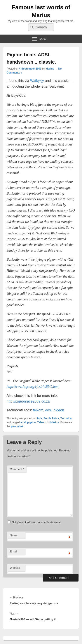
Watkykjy (37, 81)
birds (39, 418)
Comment (17, 469)
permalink (17, 426)
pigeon (59, 410)
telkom (38, 410)
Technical (66, 418)
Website (15, 568)
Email (13, 551)
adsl (48, 410)
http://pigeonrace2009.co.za (28, 401)
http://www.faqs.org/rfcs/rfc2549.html (33, 387)
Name (14, 535)
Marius (50, 69)
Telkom (42, 422)
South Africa (51, 418)
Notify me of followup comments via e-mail (36, 522)
